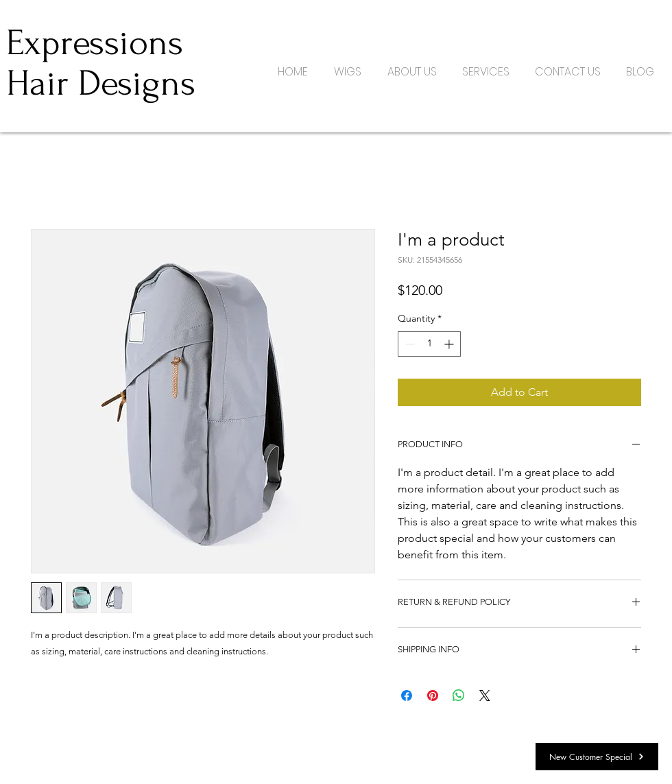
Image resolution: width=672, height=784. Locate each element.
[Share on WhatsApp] (459, 696)
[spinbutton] (429, 344)
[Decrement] (408, 344)
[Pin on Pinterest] (433, 696)
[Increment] (450, 344)
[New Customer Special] (597, 757)
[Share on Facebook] (407, 696)
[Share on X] (485, 696)
